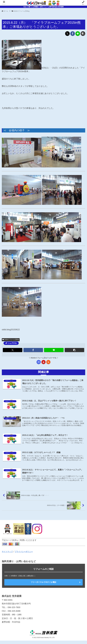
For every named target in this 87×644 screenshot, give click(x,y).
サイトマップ (8, 555)
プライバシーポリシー (26, 555)
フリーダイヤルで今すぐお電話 (43, 585)
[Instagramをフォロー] (39, 362)
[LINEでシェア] (78, 34)
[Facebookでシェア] (73, 34)
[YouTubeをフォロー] (43, 362)
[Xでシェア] (67, 34)
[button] (83, 34)
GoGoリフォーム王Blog (11, 340)
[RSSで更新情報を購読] (48, 362)
